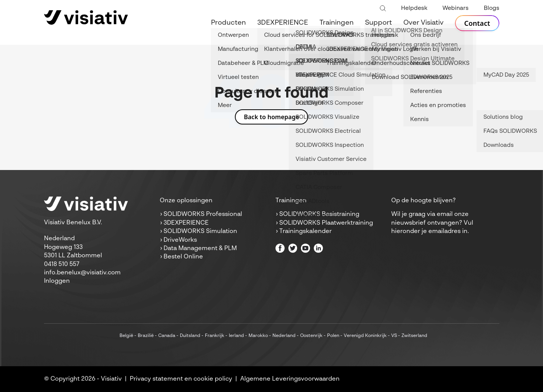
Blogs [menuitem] (492, 8)
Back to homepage (272, 117)
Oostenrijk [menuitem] (311, 336)
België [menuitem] (126, 336)
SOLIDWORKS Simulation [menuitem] (200, 231)
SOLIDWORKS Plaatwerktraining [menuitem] (326, 223)
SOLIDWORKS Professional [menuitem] (203, 214)
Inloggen (57, 281)
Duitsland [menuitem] (190, 336)
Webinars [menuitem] (456, 8)
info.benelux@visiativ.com (82, 273)
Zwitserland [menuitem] (414, 336)
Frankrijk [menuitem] (215, 336)
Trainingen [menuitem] (337, 23)
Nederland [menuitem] (284, 336)
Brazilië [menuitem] (146, 336)
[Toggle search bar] (383, 9)
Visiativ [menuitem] (111, 379)
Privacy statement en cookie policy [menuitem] (181, 379)
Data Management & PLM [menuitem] (200, 249)
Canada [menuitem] (167, 336)
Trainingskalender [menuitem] (305, 231)
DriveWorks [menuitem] (180, 240)
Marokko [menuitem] (258, 336)
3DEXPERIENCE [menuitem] (283, 23)
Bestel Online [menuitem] (183, 257)
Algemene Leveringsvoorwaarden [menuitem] (290, 379)
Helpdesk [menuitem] (414, 8)
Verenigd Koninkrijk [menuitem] (365, 336)
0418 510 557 (62, 264)
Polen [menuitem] (333, 336)
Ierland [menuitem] (236, 336)
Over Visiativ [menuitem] (423, 23)
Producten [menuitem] (228, 23)
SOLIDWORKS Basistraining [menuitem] (319, 214)
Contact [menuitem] (477, 23)
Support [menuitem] (379, 23)
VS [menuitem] (394, 336)
